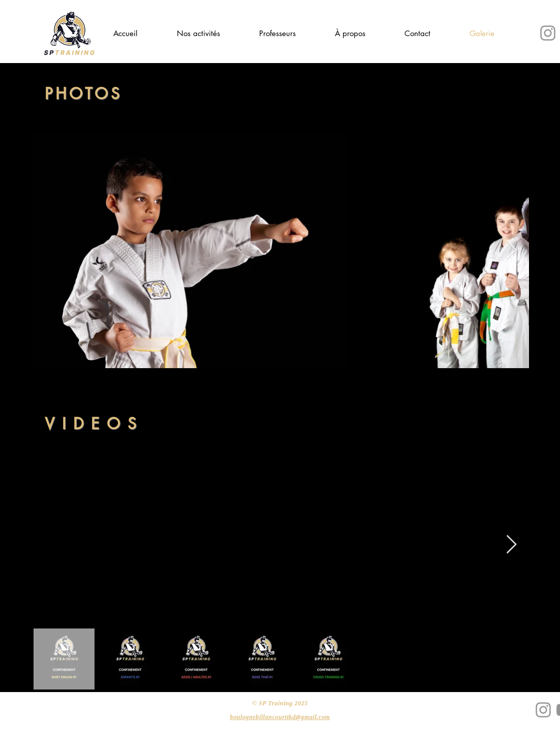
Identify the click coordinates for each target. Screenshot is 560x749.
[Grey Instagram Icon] (548, 33)
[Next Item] (511, 250)
